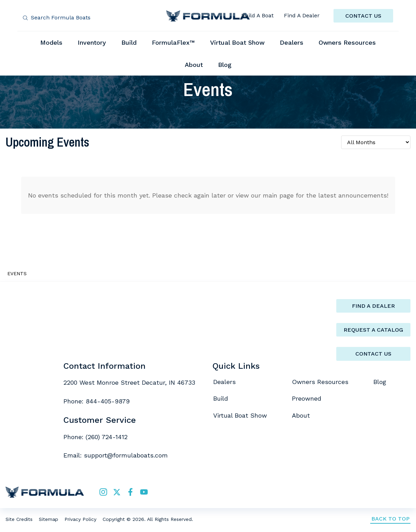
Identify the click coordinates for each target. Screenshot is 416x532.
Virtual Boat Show (240, 415)
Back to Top (390, 519)
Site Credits (19, 519)
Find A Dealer (302, 15)
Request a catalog (373, 330)
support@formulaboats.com (126, 455)
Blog (380, 382)
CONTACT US (363, 16)
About (301, 415)
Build (221, 398)
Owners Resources (320, 382)
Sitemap (49, 519)
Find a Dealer (373, 306)
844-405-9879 (108, 401)
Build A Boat (257, 15)
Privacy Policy (80, 519)
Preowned (307, 398)
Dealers (224, 382)
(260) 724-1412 (107, 437)
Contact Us (373, 354)
